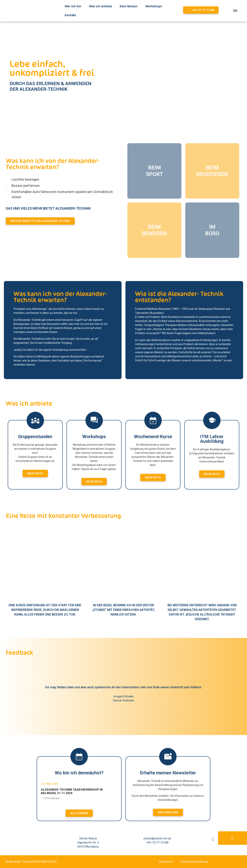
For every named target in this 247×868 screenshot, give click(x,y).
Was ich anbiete (100, 6)
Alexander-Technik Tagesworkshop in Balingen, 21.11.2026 (72, 791)
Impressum (166, 862)
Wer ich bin (73, 6)
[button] (8, 688)
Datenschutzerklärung (194, 862)
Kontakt (70, 15)
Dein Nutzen (129, 6)
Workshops (154, 6)
